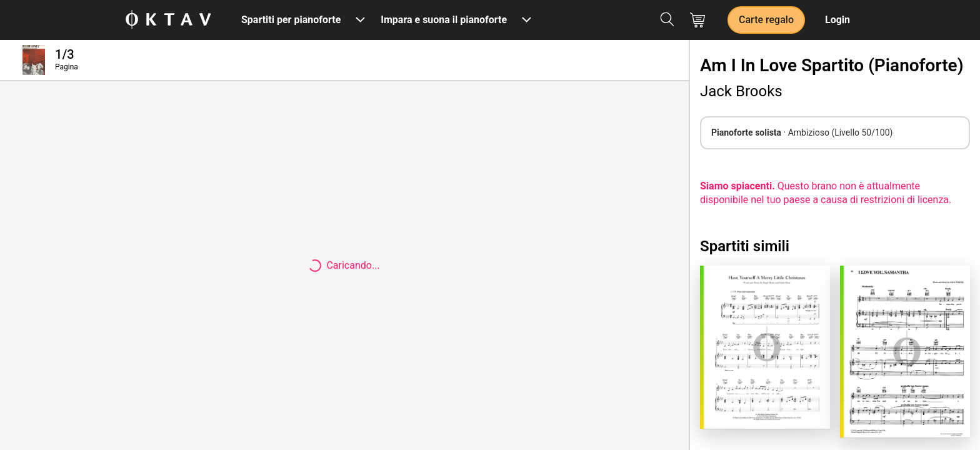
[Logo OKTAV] (168, 20)
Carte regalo (766, 20)
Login (837, 20)
